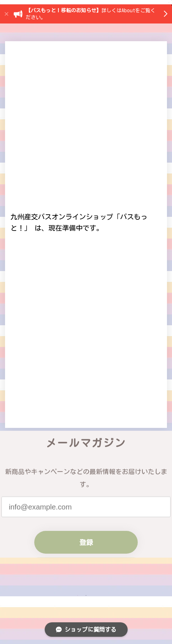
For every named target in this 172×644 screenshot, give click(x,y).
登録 (86, 620)
